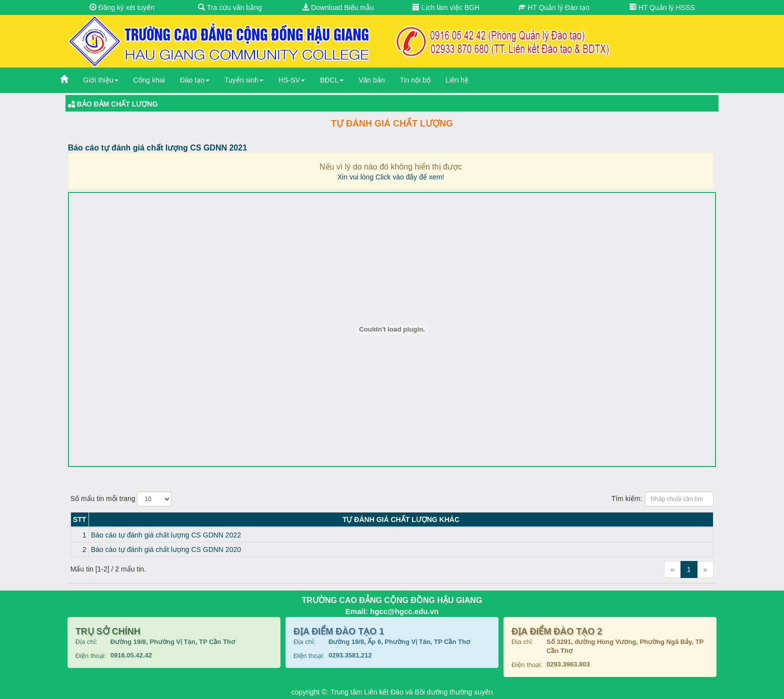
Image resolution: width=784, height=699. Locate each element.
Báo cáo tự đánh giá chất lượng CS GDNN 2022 (166, 535)
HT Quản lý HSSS (662, 7)
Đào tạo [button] (195, 80)
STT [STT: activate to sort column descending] (79, 519)
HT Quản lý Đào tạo (554, 7)
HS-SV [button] (292, 80)
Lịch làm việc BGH (446, 7)
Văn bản (371, 80)
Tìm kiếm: (663, 499)
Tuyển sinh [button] (244, 80)
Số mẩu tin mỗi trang (121, 499)
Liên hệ (457, 80)
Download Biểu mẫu (338, 7)
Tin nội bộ (415, 80)
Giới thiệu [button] (101, 80)
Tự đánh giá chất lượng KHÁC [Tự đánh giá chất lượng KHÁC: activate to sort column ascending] (401, 519)
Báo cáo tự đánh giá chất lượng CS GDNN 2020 (166, 549)
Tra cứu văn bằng (230, 7)
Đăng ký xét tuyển (122, 7)
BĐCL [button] (332, 80)
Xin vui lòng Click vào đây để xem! (391, 177)
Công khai (149, 80)
